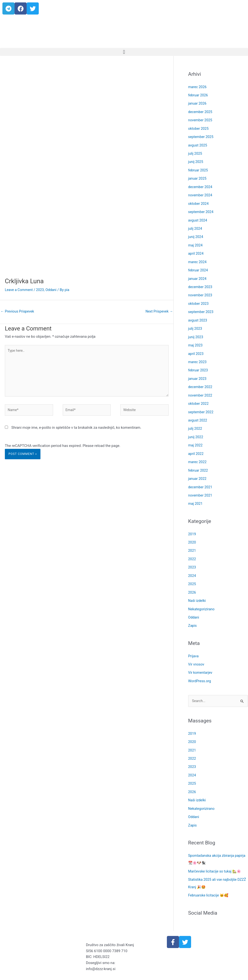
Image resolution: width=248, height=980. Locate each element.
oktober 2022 (199, 397)
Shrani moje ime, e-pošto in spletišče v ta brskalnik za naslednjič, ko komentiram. (76, 431)
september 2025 (201, 136)
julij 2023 (195, 324)
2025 (192, 574)
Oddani (53, 290)
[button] (124, 52)
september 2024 (201, 209)
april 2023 (196, 348)
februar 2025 (198, 168)
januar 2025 (198, 177)
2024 (192, 566)
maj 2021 (196, 495)
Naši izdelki (197, 591)
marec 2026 (198, 87)
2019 (192, 526)
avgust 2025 (198, 144)
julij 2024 (195, 226)
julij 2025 (195, 152)
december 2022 (201, 381)
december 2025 (201, 111)
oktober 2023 (199, 299)
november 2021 (201, 487)
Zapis (193, 615)
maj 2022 (196, 438)
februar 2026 (198, 95)
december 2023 (201, 283)
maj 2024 (196, 242)
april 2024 (196, 250)
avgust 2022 (198, 414)
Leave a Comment (19, 290)
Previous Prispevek (18, 312)
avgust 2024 (198, 218)
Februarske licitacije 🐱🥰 (209, 882)
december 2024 (201, 185)
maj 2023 (196, 340)
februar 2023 (198, 365)
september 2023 (201, 307)
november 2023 (201, 291)
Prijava (194, 645)
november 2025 (201, 120)
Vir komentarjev (201, 662)
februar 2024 (198, 267)
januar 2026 (198, 103)
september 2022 (201, 406)
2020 (192, 534)
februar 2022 (198, 463)
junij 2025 (196, 160)
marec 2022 (198, 454)
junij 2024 (196, 234)
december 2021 (201, 479)
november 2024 (201, 193)
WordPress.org (200, 670)
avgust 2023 (198, 316)
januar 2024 (198, 275)
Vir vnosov (197, 654)
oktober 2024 (199, 201)
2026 (192, 583)
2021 (192, 542)
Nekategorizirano (202, 599)
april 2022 (196, 446)
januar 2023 (198, 373)
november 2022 (201, 389)
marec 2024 (198, 258)
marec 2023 (198, 356)
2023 (41, 290)
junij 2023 (196, 332)
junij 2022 (196, 430)
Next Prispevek (158, 312)
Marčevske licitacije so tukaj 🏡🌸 (216, 858)
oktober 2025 (199, 128)
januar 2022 (198, 471)
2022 (192, 550)
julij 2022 (195, 422)
